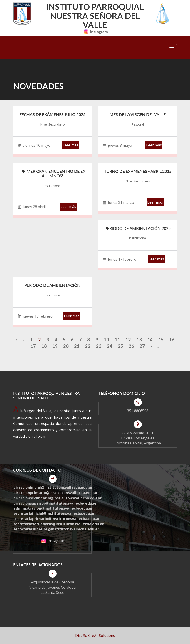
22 (88, 346)
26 (131, 346)
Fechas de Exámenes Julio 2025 (52, 114)
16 (172, 340)
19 (55, 346)
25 (120, 346)
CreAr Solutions (102, 636)
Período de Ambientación (52, 285)
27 (142, 346)
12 (128, 340)
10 (106, 340)
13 (139, 340)
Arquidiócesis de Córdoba (52, 582)
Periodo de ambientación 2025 (138, 228)
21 (77, 346)
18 (44, 346)
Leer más (71, 145)
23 (99, 346)
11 (117, 340)
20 (66, 346)
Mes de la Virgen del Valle (138, 114)
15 (161, 340)
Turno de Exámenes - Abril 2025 (138, 171)
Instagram (95, 32)
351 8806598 (138, 411)
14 (150, 340)
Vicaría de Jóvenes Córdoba (52, 587)
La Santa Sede (52, 593)
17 (33, 346)
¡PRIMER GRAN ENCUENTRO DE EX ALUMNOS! (52, 174)
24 (110, 346)
